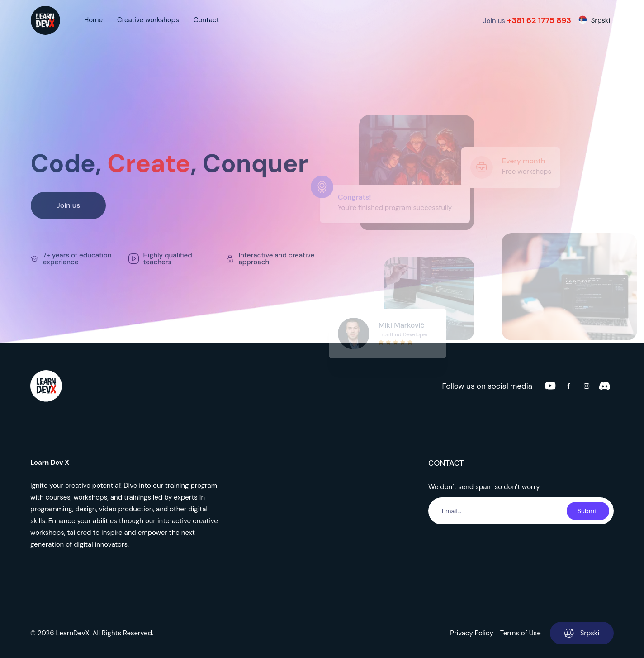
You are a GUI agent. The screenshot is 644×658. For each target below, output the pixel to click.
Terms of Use (521, 633)
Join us (527, 20)
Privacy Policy (471, 633)
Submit (588, 511)
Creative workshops (148, 20)
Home (93, 20)
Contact (206, 20)
